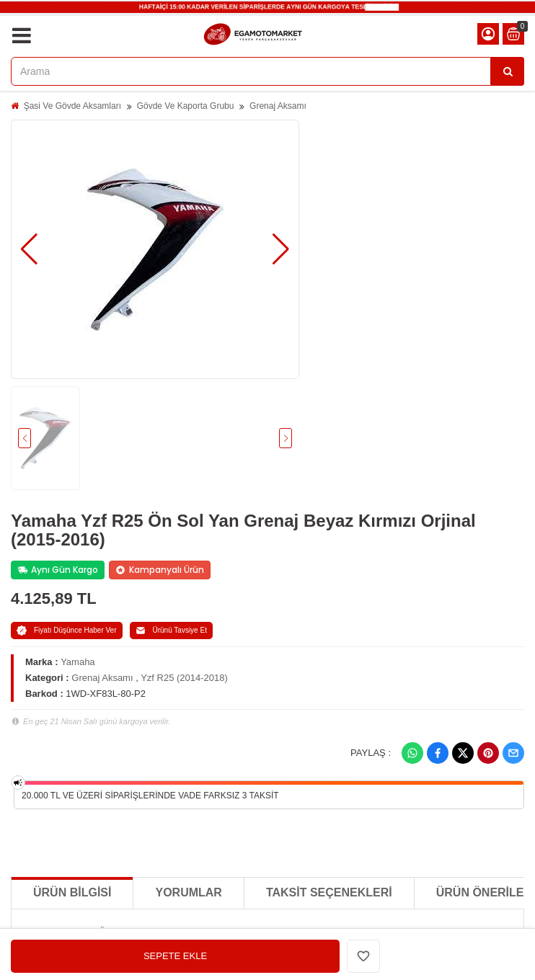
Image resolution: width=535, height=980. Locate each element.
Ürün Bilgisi (72, 892)
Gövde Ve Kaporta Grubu (186, 106)
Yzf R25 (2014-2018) (184, 678)
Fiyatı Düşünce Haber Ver (67, 631)
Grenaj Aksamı (278, 106)
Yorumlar (188, 892)
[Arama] (508, 71)
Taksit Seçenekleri (329, 892)
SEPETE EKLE (175, 956)
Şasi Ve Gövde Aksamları (72, 106)
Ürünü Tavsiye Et (171, 631)
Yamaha (78, 662)
